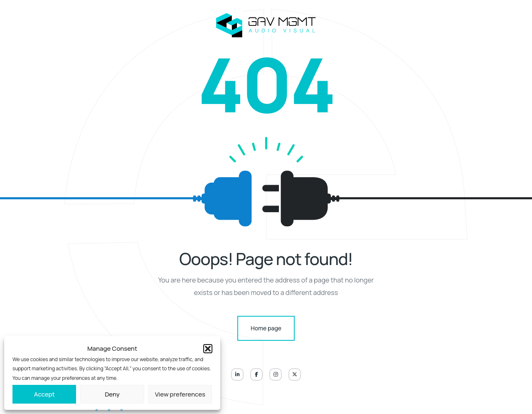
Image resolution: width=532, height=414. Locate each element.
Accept (44, 394)
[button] (208, 349)
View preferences (180, 394)
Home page (266, 328)
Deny (112, 394)
